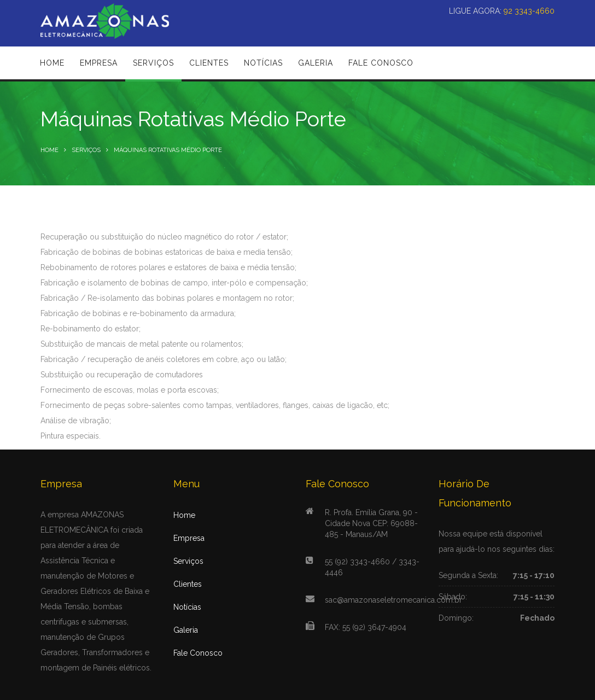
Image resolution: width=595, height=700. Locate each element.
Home (49, 150)
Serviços (86, 150)
